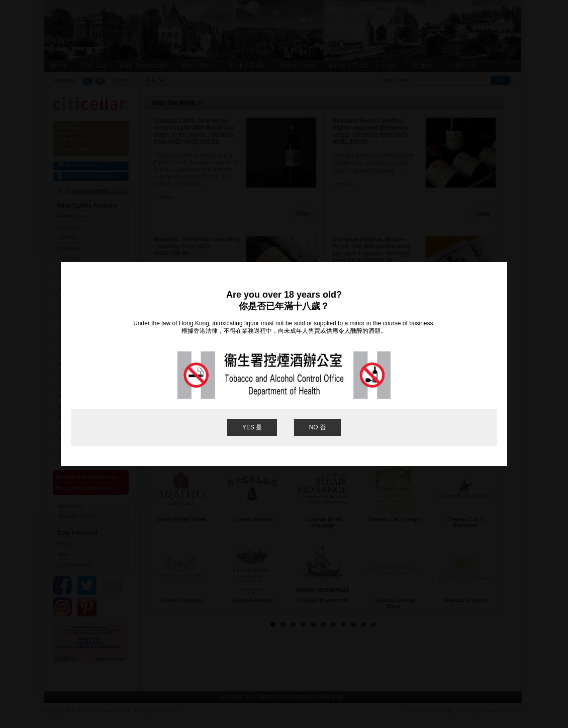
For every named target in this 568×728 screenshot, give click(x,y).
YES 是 (252, 427)
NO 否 (317, 427)
